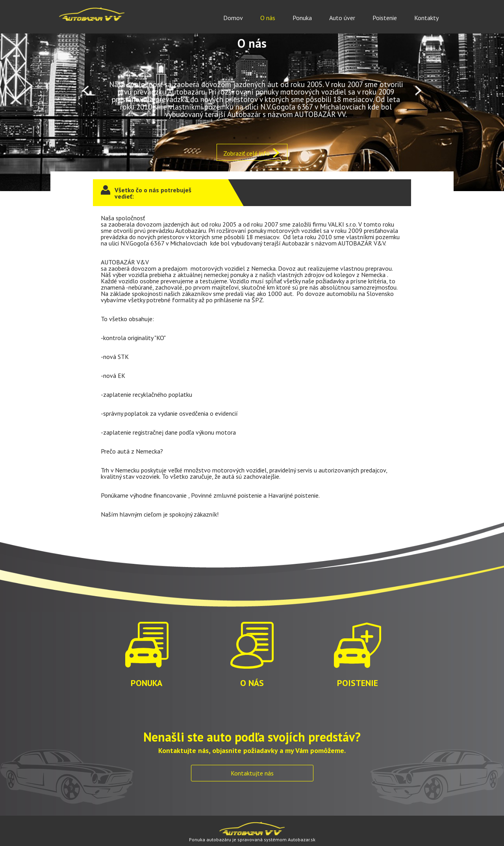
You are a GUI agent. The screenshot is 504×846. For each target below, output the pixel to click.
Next (418, 91)
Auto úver (342, 18)
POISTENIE (358, 649)
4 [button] (270, 138)
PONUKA (146, 649)
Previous (86, 91)
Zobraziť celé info (252, 153)
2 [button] (246, 138)
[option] (252, 91)
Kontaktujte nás (252, 773)
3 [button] (258, 138)
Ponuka (302, 18)
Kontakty (426, 18)
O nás (268, 18)
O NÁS (252, 649)
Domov (233, 18)
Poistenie (385, 18)
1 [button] (234, 138)
